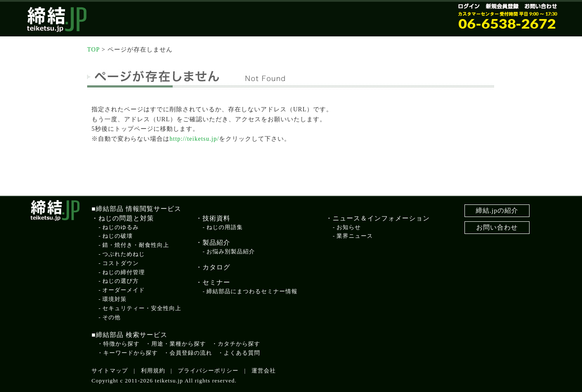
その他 (111, 317)
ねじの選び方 (121, 281)
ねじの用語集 (225, 227)
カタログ (216, 267)
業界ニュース (355, 236)
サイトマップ (110, 371)
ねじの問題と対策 (126, 218)
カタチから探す (239, 344)
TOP (93, 50)
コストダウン (121, 263)
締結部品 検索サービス (132, 335)
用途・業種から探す (179, 344)
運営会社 (264, 371)
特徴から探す (121, 344)
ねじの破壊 (118, 236)
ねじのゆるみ (121, 227)
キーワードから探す (131, 353)
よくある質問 (242, 353)
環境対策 (114, 299)
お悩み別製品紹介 (231, 251)
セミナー (216, 282)
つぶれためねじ (124, 254)
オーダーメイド (124, 290)
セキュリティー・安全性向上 (142, 308)
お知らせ (349, 227)
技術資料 (216, 218)
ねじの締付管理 (124, 272)
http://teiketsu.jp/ (194, 139)
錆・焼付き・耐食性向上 (136, 245)
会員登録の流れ (191, 353)
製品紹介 (216, 243)
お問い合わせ (497, 227)
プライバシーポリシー (208, 371)
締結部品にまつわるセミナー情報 (252, 291)
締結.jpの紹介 (497, 211)
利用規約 (153, 371)
